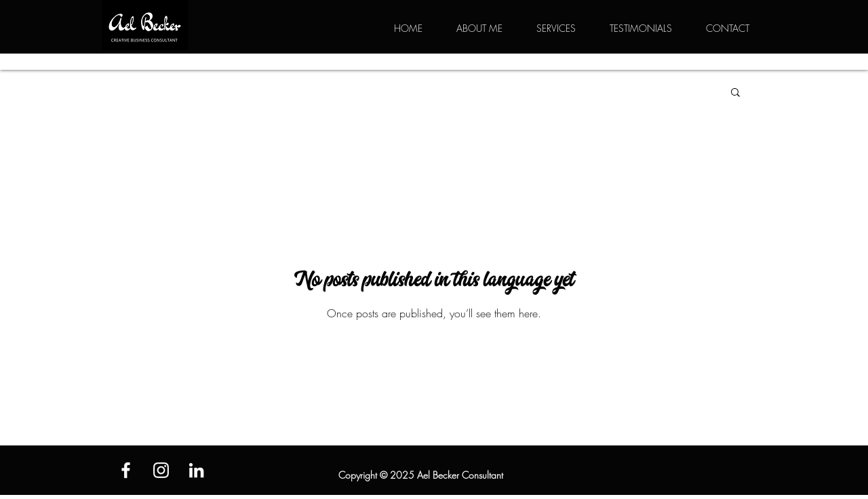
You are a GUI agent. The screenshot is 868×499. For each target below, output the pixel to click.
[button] (735, 93)
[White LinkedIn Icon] (196, 470)
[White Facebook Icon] (126, 470)
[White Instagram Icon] (161, 470)
